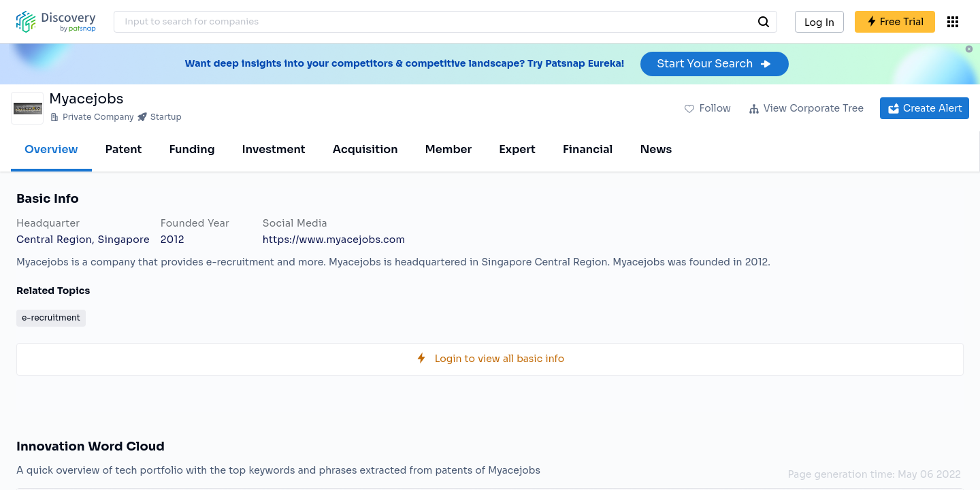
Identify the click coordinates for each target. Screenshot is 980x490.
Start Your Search (714, 64)
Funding (192, 149)
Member (449, 149)
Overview (51, 149)
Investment (274, 149)
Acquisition (365, 149)
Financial (588, 149)
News (656, 149)
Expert (517, 149)
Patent (124, 149)
